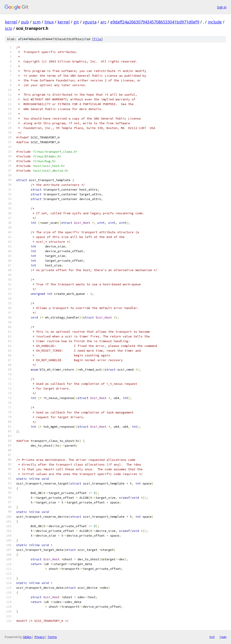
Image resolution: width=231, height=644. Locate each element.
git (76, 22)
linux (49, 22)
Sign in (222, 7)
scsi (9, 28)
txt (212, 637)
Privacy (39, 637)
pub (25, 22)
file (97, 39)
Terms (52, 637)
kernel (11, 22)
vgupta (90, 22)
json (223, 637)
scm (37, 22)
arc (103, 22)
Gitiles (27, 637)
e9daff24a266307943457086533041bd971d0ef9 (155, 22)
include (215, 22)
